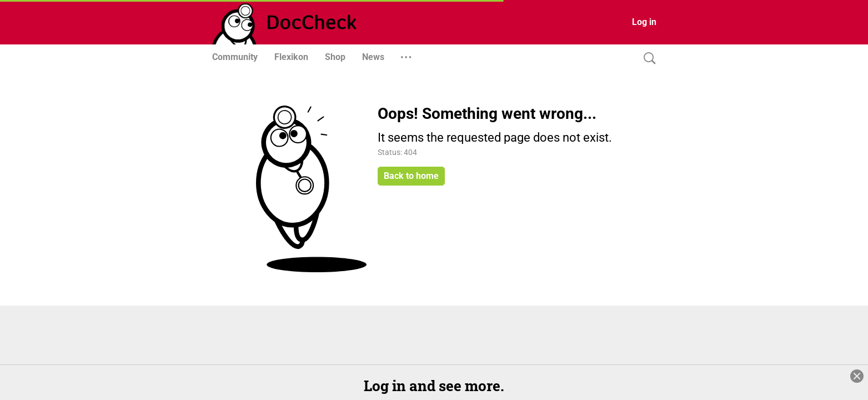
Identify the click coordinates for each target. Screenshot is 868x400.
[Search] (647, 59)
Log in (644, 22)
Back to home (411, 176)
